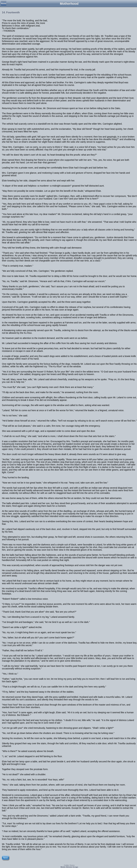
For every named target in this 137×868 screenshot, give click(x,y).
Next (5, 858)
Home (4, 4)
